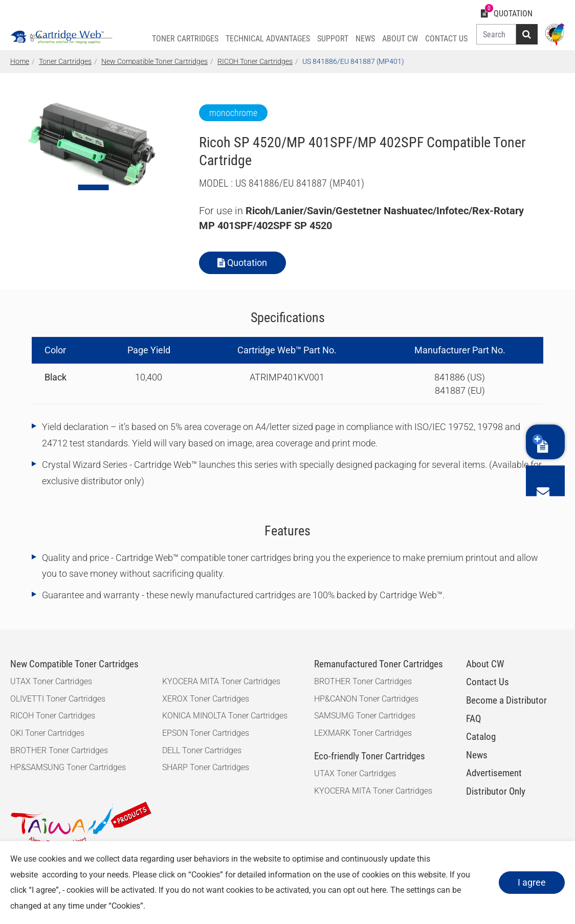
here (379, 890)
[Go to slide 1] (94, 187)
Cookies (206, 875)
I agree (530, 882)
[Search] (495, 34)
